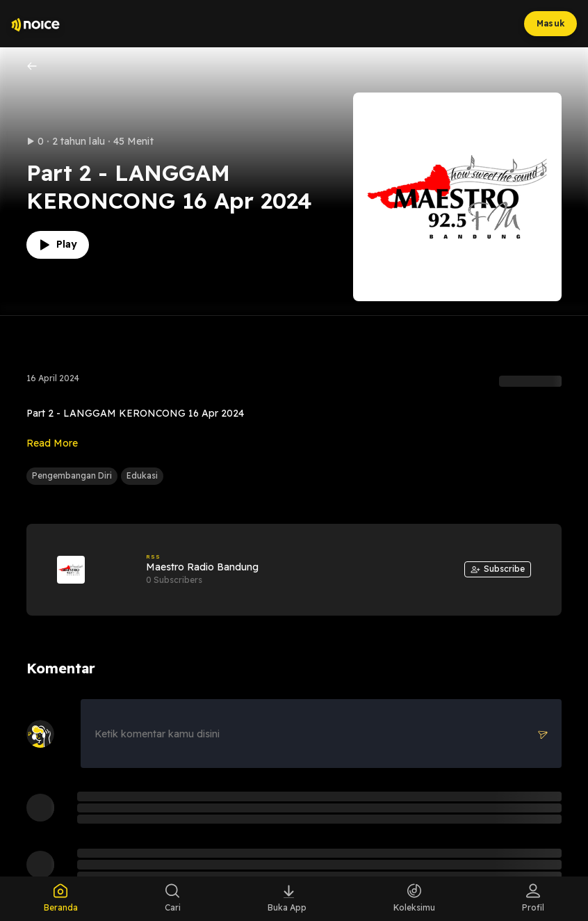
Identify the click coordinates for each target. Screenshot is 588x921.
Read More (52, 443)
